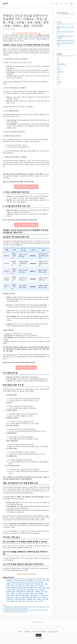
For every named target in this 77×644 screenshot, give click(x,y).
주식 (61, 4)
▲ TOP (39, 635)
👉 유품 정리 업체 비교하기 (26, 367)
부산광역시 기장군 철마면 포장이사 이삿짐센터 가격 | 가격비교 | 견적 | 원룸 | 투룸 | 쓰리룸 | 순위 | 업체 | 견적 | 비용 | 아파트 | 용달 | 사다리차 (28, 581)
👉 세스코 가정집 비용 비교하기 (26, 187)
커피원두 (59, 82)
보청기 (59, 67)
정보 (58, 77)
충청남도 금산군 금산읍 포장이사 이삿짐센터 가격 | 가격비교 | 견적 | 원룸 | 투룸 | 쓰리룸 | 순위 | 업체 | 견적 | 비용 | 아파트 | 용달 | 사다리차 (27, 585)
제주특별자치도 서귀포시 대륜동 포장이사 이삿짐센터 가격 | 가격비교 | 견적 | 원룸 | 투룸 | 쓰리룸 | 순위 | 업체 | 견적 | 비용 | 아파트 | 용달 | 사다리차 (28, 596)
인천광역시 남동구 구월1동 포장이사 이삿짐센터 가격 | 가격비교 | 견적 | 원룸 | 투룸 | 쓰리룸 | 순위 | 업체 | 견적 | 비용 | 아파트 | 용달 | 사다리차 (26, 608)
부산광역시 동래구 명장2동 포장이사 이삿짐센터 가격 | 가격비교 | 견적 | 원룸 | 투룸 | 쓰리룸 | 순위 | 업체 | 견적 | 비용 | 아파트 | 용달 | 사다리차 (28, 589)
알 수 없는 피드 (63, 12)
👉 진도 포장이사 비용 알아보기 (26, 225)
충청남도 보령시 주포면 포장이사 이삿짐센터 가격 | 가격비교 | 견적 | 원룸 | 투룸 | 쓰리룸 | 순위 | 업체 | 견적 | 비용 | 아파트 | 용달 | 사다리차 (27, 593)
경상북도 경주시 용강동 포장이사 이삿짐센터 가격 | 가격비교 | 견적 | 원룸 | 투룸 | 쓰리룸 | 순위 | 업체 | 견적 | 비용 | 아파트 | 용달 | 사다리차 (26, 611)
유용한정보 (60, 72)
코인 (66, 4)
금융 (56, 4)
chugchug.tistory (54, 632)
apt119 (20, 632)
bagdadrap (28, 632)
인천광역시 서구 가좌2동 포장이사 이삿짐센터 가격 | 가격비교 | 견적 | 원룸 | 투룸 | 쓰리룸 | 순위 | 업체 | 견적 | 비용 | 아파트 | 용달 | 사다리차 (28, 600)
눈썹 (58, 61)
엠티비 (5, 4)
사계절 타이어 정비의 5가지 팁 (65, 41)
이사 (6, 605)
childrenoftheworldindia (40, 632)
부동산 (71, 4)
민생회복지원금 (61, 64)
